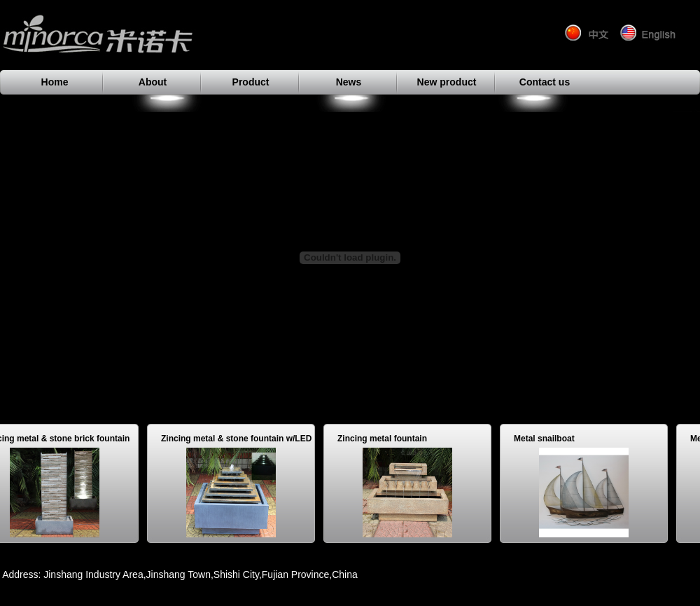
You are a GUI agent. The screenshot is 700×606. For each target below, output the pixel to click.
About (153, 82)
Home (55, 82)
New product (447, 82)
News (349, 82)
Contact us (545, 82)
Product (251, 82)
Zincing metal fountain (385, 439)
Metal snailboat (547, 439)
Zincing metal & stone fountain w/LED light (239, 441)
